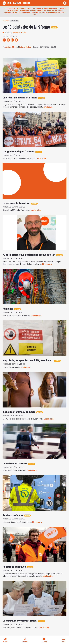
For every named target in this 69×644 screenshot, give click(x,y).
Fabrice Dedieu (25, 47)
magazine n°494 (19, 33)
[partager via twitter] (8, 40)
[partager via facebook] (4, 40)
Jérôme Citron (11, 47)
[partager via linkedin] (12, 40)
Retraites (14, 21)
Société (6, 21)
